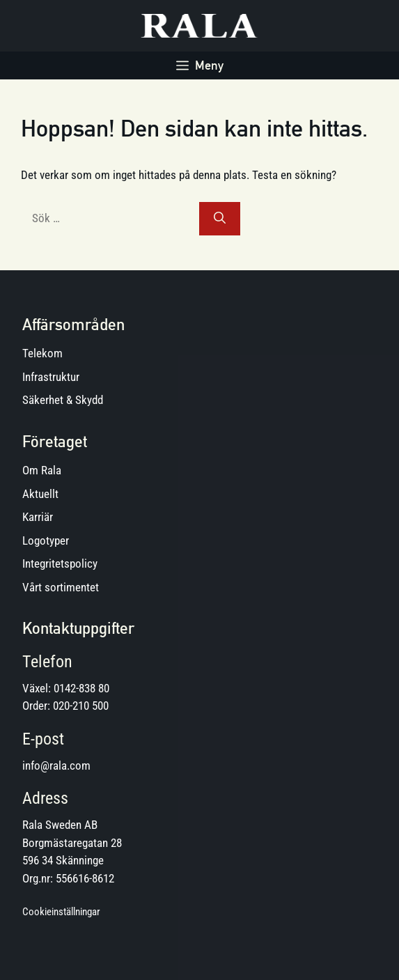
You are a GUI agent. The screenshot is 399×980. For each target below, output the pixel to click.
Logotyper (46, 540)
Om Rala (42, 470)
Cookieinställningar (61, 912)
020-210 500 (81, 706)
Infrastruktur (51, 377)
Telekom (42, 353)
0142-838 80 (81, 688)
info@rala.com (56, 765)
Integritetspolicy (60, 563)
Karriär (38, 517)
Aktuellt (40, 494)
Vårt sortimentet (61, 587)
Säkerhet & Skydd (63, 400)
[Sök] (220, 219)
